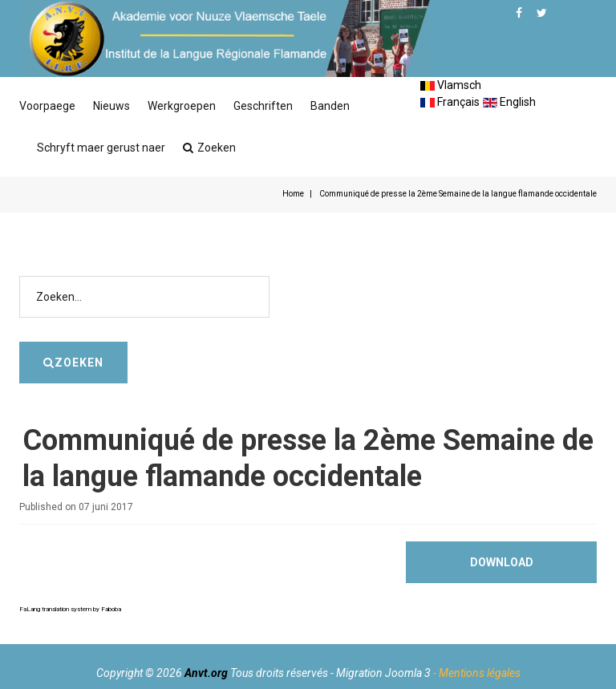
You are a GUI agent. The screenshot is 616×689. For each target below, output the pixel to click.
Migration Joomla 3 (383, 673)
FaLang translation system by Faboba (70, 609)
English (509, 102)
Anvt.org (206, 673)
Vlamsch (451, 85)
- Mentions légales (477, 673)
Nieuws (111, 106)
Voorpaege (47, 106)
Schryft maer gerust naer (101, 148)
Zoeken (209, 148)
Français (450, 102)
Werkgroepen (182, 106)
